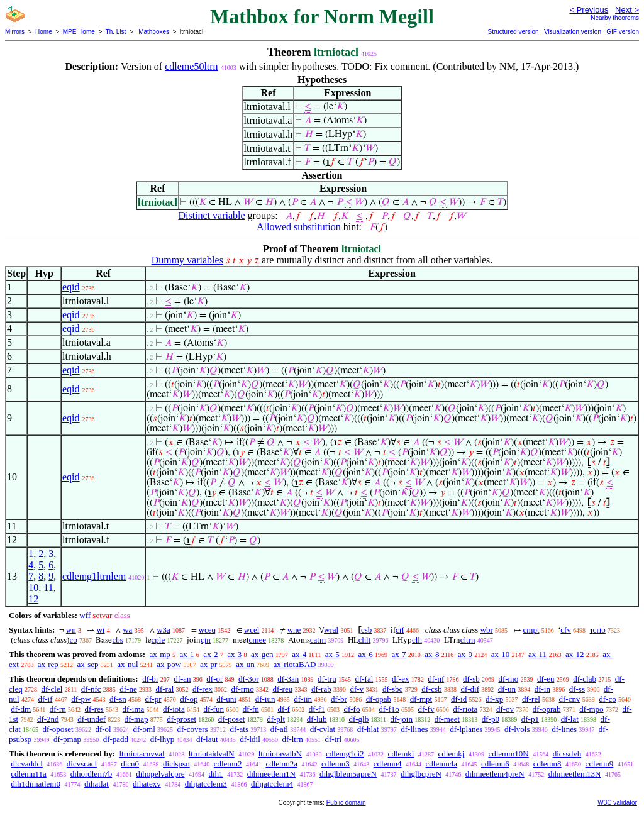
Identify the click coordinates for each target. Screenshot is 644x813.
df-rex (203, 689)
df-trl (334, 739)
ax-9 (465, 654)
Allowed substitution (299, 227)
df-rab (321, 689)
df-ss (577, 689)
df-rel (531, 699)
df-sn (118, 699)
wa (127, 630)
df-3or (249, 679)
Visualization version (573, 32)
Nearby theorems (615, 18)
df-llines (414, 729)
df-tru (327, 679)
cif (400, 630)
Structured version (513, 32)
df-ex (400, 679)
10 (33, 588)
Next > (627, 10)
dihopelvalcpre (160, 774)
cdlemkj (452, 754)
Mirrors (15, 32)
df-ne (128, 689)
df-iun (265, 699)
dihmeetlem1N (271, 774)
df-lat (570, 719)
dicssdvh (567, 754)
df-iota (174, 709)
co (73, 640)
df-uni (226, 699)
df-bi (150, 679)
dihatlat (97, 784)
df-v (357, 689)
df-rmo (243, 689)
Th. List (116, 32)
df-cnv (570, 699)
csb (366, 630)
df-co (607, 699)
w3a (164, 630)
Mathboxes (153, 32)
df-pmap (67, 739)
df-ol (103, 729)
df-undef (92, 719)
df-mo (508, 679)
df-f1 (317, 709)
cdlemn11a (29, 774)
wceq (207, 630)
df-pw (81, 699)
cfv (566, 630)
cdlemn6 (495, 764)
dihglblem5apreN (348, 774)
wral (331, 630)
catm (318, 640)
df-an (182, 679)
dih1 (216, 774)
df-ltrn (293, 739)
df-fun (214, 709)
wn (71, 630)
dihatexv (147, 784)
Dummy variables (187, 260)
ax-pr (208, 664)
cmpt (531, 630)
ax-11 (537, 654)
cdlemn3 (336, 764)
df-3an (288, 679)
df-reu (282, 689)
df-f (284, 709)
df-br (339, 699)
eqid (71, 287)
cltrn (468, 640)
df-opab (379, 699)
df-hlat (368, 729)
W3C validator (617, 803)
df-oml (144, 729)
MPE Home (79, 32)
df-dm (21, 709)
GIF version (623, 32)
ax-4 (299, 654)
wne (294, 630)
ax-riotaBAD (295, 664)
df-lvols (517, 729)
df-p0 (491, 719)
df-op (189, 699)
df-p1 (530, 719)
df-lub (317, 719)
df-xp (494, 699)
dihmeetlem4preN (495, 774)
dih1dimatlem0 (36, 784)
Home (44, 32)
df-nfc (91, 689)
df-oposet (58, 729)
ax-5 (332, 654)
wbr (487, 630)
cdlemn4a (442, 764)
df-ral (164, 689)
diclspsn (176, 764)
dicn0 (130, 764)
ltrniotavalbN (280, 754)
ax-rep (48, 664)
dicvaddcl (27, 764)
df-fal (364, 679)
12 (33, 599)
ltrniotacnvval (142, 754)
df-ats (239, 729)
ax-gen (262, 654)
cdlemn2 (228, 764)
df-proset (181, 719)
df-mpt (421, 699)
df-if (45, 699)
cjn (206, 640)
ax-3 (234, 654)
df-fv (426, 709)
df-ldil (250, 739)
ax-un (245, 664)
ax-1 (187, 654)
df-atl (279, 729)
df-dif (470, 689)
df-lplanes (466, 729)
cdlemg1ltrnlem (94, 576)
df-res (94, 709)
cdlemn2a (281, 764)
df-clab (585, 679)
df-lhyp (162, 739)
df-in (542, 689)
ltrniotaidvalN (212, 754)
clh (417, 640)
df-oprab (547, 709)
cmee (258, 640)
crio (599, 630)
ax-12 (575, 654)
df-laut (207, 739)
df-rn (58, 709)
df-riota (465, 709)
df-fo (352, 709)
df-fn (251, 709)
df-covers (193, 729)
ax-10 (501, 654)
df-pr (153, 699)
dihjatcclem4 (272, 784)
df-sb (471, 679)
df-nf (436, 679)
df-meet (447, 719)
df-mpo (591, 709)
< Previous (589, 10)
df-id (459, 699)
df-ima (134, 709)
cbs (117, 640)
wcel (252, 630)
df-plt (276, 719)
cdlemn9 (600, 764)
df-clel (52, 689)
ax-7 (398, 654)
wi (100, 630)
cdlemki (401, 754)
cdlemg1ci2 (345, 754)
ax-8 (432, 654)
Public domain (346, 803)
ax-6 (366, 654)
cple (158, 640)
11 (48, 588)
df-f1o (389, 709)
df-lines (564, 729)
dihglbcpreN (421, 774)
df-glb (358, 719)
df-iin (303, 699)
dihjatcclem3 (206, 784)
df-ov (505, 709)
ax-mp (160, 654)
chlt (365, 640)
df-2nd (48, 719)
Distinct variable (211, 215)
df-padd (116, 739)
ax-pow (169, 664)
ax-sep (88, 664)
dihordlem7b (91, 774)
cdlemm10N (508, 754)
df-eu (546, 679)
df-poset (232, 719)
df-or (214, 679)
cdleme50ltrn (191, 66)
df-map (136, 719)
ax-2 (210, 654)
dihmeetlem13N (575, 774)
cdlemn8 (547, 764)
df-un (507, 689)
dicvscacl (82, 764)
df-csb (432, 689)
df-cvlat (323, 729)
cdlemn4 (388, 764)
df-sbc (393, 689)
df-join (402, 719)
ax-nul (127, 664)
